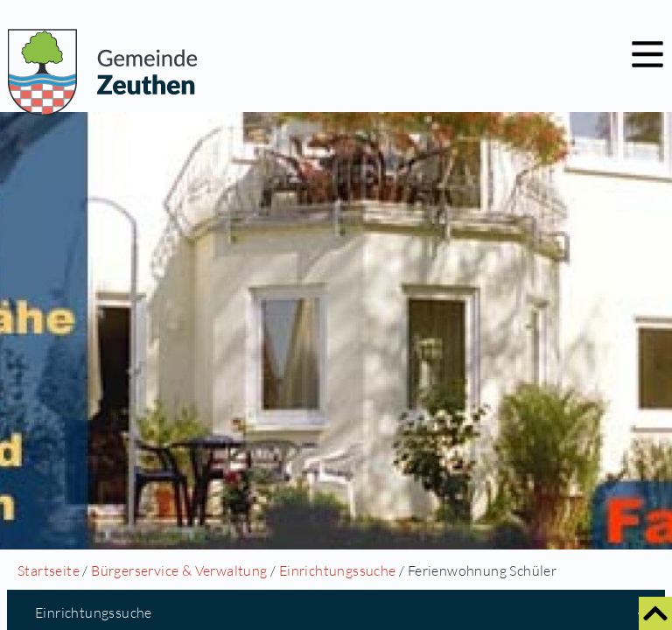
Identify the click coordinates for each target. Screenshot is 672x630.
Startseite (49, 570)
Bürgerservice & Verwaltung (179, 570)
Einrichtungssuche (338, 570)
